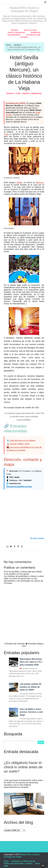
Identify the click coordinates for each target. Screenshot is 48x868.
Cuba (18, 93)
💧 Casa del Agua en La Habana (21, 440)
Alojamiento (36, 32)
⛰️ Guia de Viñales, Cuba (18, 444)
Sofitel (19, 182)
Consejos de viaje (33, 35)
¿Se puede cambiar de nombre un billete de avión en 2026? (30, 687)
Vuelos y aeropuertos (16, 32)
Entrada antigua (36, 644)
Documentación (14, 35)
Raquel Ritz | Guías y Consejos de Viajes (24, 9)
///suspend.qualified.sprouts (19, 486)
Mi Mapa (24, 37)
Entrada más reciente (15, 644)
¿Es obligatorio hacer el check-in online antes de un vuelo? (23, 767)
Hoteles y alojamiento (32, 93)
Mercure (40, 182)
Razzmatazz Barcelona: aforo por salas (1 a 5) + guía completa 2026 (31, 662)
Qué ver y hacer (30, 30)
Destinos (15, 30)
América (17, 45)
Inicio (8, 45)
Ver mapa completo (37, 538)
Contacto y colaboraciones (23, 861)
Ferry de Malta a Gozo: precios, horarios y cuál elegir (31, 712)
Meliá (17, 477)
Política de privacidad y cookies (18, 863)
